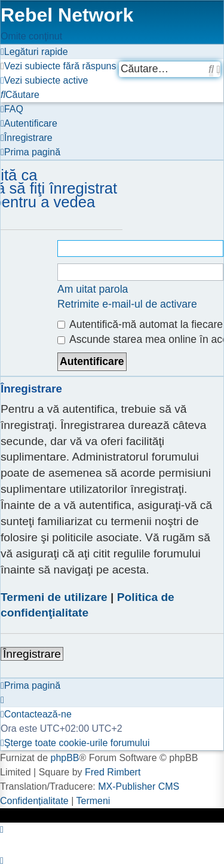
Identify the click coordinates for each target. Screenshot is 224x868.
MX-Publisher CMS (139, 786)
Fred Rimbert (113, 772)
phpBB (65, 758)
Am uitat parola (93, 289)
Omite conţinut (31, 36)
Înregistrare (32, 654)
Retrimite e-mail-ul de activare (127, 304)
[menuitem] (59, 66)
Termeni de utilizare (54, 597)
